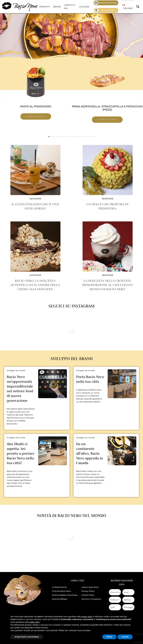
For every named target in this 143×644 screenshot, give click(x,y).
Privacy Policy (88, 591)
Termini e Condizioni (91, 599)
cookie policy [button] (34, 622)
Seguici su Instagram (71, 306)
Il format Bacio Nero (61, 591)
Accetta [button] (125, 637)
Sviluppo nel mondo (16, 370)
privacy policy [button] (87, 617)
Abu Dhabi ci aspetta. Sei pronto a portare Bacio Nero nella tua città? (21, 453)
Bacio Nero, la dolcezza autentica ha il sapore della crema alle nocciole (35, 285)
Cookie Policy (88, 595)
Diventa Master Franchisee (65, 595)
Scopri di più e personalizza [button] (27, 637)
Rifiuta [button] (109, 637)
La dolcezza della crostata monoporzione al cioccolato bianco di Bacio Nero (107, 285)
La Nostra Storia (59, 587)
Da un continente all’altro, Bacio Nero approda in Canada (90, 453)
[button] (2, 97)
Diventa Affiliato (60, 599)
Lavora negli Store (90, 587)
